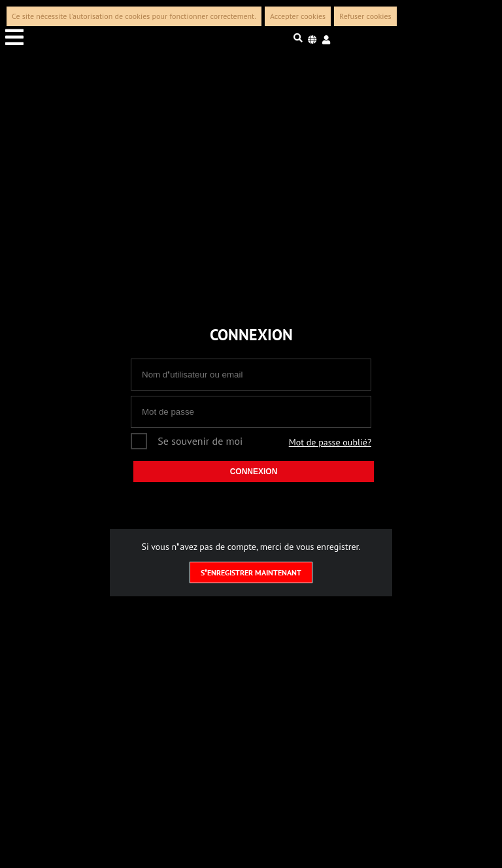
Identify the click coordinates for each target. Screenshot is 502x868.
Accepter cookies (298, 16)
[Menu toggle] (87, 38)
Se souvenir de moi (200, 441)
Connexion (254, 472)
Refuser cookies (365, 16)
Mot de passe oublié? (330, 442)
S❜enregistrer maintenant (251, 572)
